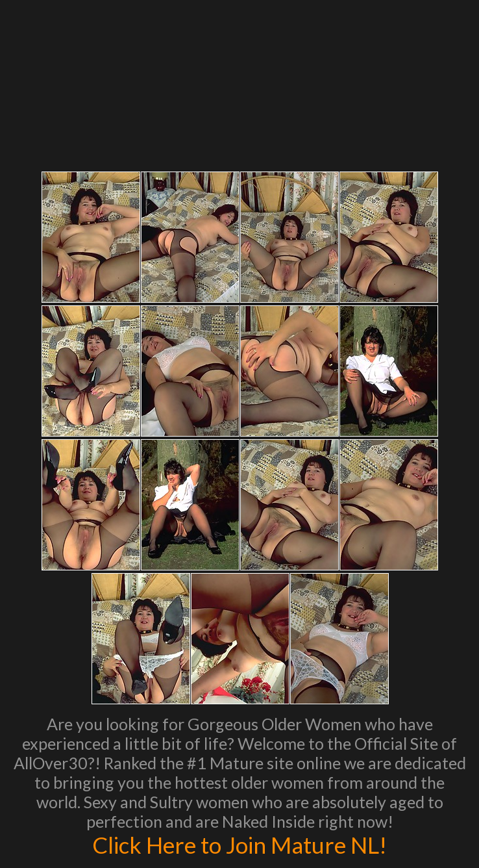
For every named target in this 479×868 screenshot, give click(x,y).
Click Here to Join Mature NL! (239, 845)
